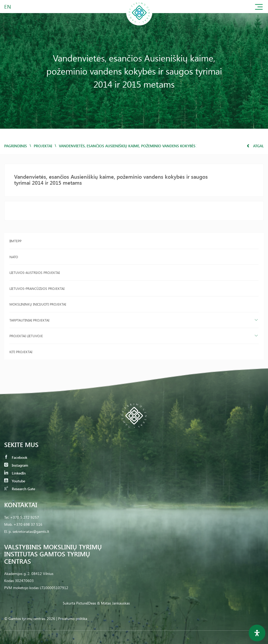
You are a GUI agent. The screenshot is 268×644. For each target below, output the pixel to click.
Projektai (43, 146)
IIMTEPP (15, 241)
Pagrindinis (16, 146)
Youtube (15, 481)
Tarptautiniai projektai (29, 320)
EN (8, 6)
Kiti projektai (21, 352)
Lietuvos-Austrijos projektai (35, 272)
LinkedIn (15, 473)
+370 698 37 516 (28, 524)
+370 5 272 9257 (25, 517)
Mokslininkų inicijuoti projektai (38, 304)
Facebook (16, 457)
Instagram (16, 465)
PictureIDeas (86, 603)
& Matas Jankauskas (113, 603)
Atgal (255, 146)
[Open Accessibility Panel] (257, 633)
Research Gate (20, 489)
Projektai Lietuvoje (26, 336)
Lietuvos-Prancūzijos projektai (37, 288)
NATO (14, 257)
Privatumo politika (73, 618)
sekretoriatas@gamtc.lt (31, 531)
